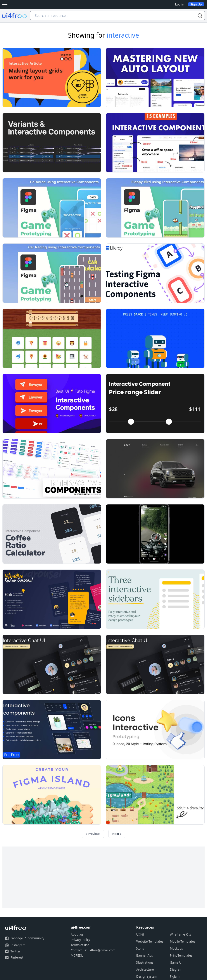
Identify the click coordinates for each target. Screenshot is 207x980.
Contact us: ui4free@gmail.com (93, 950)
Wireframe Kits (180, 934)
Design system (147, 976)
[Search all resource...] (117, 16)
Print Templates (181, 955)
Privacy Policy (80, 940)
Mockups (176, 948)
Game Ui (176, 962)
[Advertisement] (103, 877)
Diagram (176, 969)
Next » (117, 834)
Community (36, 938)
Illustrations (145, 962)
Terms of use (80, 945)
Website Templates (150, 941)
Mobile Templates (183, 941)
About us (77, 934)
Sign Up (196, 4)
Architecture (145, 969)
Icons (140, 948)
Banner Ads (145, 955)
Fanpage (17, 938)
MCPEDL (77, 955)
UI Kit (140, 934)
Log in (180, 4)
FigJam (175, 976)
